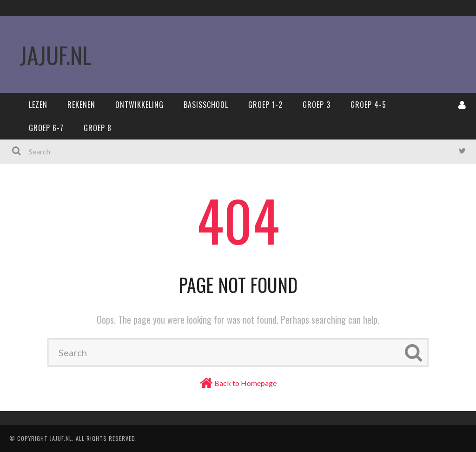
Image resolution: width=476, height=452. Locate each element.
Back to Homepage (245, 383)
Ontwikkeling (139, 105)
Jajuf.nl (61, 438)
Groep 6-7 (46, 128)
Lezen (38, 105)
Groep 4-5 (368, 105)
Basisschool (206, 105)
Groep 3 (317, 105)
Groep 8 (98, 128)
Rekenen (81, 105)
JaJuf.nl (56, 54)
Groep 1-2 (265, 105)
